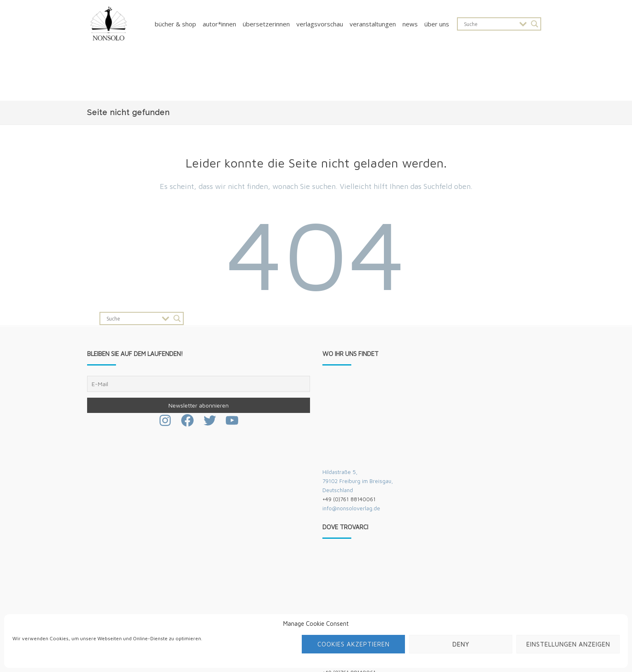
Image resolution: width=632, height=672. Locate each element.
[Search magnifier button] (535, 24)
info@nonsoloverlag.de (351, 508)
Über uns (437, 24)
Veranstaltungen (373, 24)
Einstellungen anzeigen (568, 644)
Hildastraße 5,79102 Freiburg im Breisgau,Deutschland (358, 481)
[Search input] (490, 24)
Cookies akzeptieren (354, 644)
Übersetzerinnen (266, 24)
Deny (461, 644)
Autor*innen (219, 24)
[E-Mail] (199, 384)
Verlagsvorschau (320, 24)
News (410, 24)
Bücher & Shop (175, 24)
